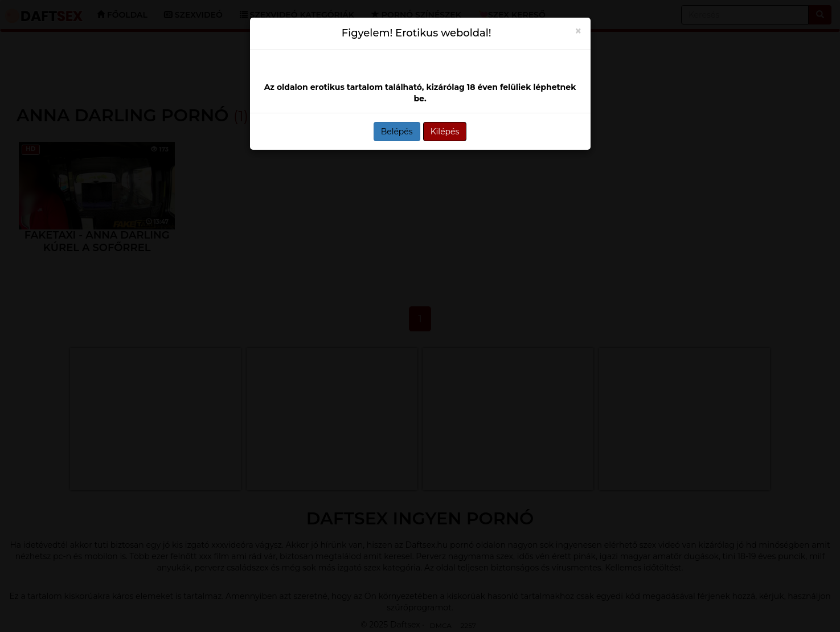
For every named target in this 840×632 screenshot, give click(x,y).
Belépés (397, 132)
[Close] (578, 31)
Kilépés (445, 132)
